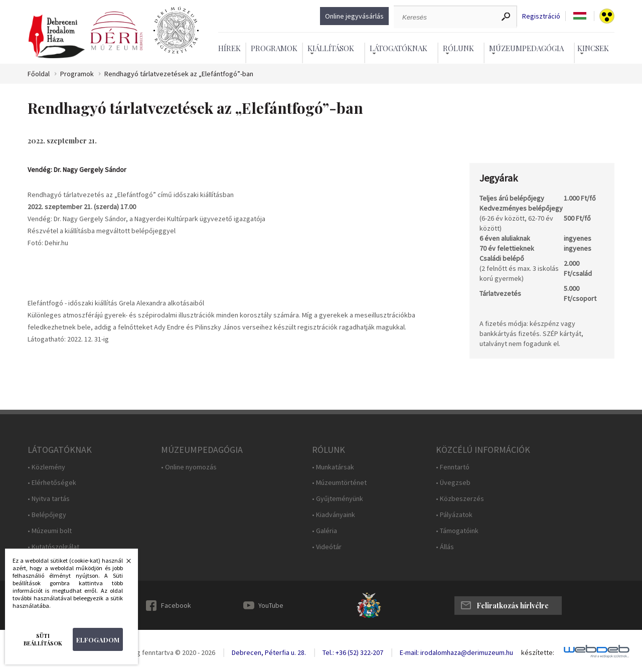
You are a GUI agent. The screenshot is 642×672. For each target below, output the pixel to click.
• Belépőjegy (47, 515)
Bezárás (123, 564)
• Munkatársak (333, 467)
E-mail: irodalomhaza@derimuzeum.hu (456, 652)
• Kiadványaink (334, 515)
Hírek (229, 48)
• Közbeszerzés (460, 499)
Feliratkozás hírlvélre (513, 606)
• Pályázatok (454, 515)
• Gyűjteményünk (338, 499)
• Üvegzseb (453, 483)
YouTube (271, 605)
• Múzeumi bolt (50, 531)
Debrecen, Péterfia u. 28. (269, 652)
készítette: (538, 653)
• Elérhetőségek (52, 483)
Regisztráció (541, 16)
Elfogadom (98, 640)
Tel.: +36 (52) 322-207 (353, 652)
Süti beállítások (43, 639)
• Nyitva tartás (49, 499)
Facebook (176, 605)
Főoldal (39, 74)
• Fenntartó (453, 467)
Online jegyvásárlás (354, 16)
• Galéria (325, 531)
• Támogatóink (457, 531)
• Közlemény (46, 467)
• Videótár (327, 547)
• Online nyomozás (189, 467)
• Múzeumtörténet (339, 483)
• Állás (445, 547)
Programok (274, 48)
